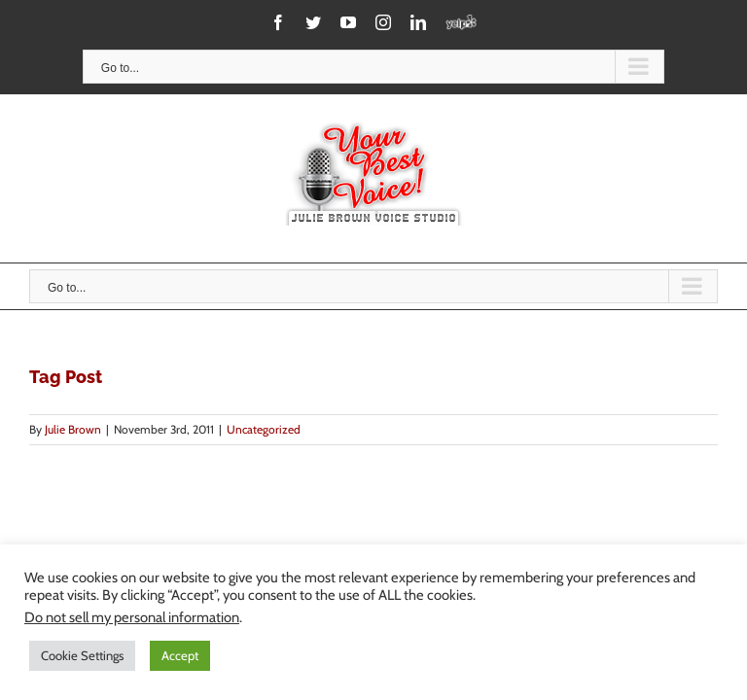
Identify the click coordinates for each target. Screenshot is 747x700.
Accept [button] (180, 655)
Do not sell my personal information (132, 617)
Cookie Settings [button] (82, 655)
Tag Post (66, 377)
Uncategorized (264, 429)
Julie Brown (73, 429)
